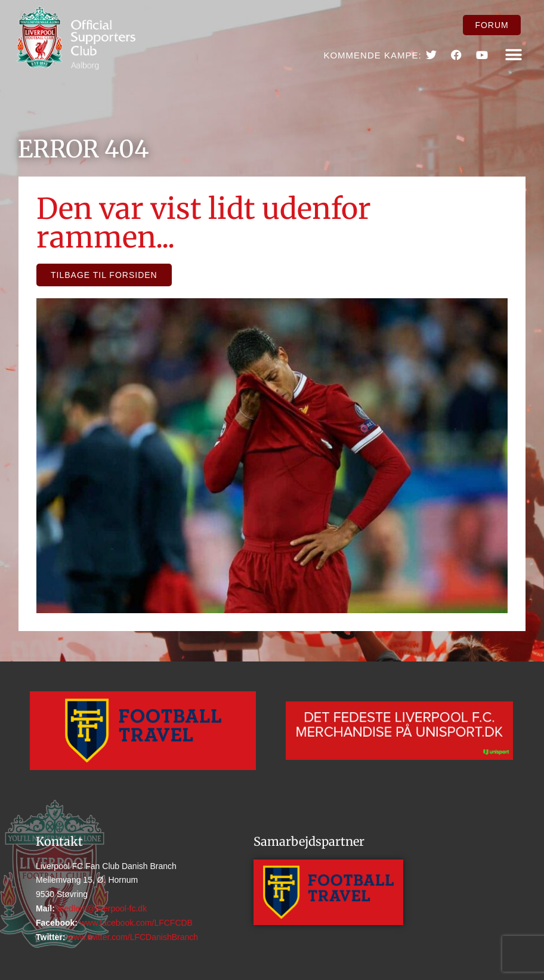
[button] (514, 55)
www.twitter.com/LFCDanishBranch (132, 937)
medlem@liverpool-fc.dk (101, 908)
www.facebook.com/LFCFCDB (135, 923)
